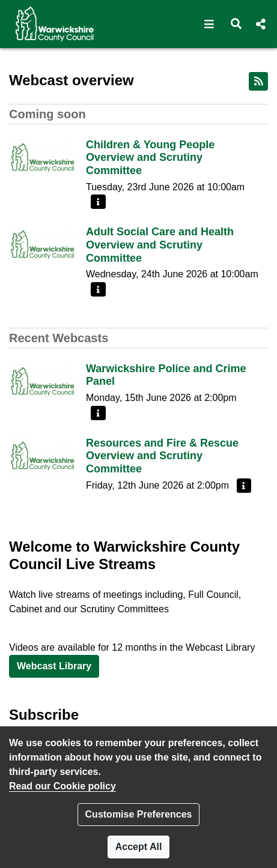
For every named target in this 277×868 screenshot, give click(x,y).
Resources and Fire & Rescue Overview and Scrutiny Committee (162, 456)
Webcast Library (54, 666)
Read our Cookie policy (62, 786)
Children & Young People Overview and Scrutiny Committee (150, 158)
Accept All (139, 847)
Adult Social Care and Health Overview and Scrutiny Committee (160, 245)
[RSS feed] (258, 81)
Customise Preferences (139, 814)
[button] (209, 24)
